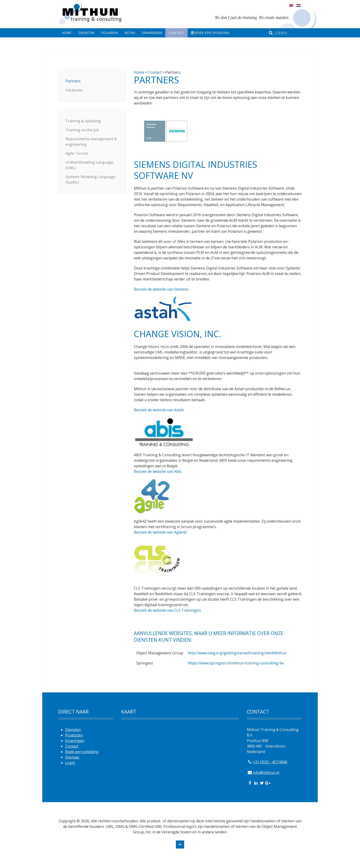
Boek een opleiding (210, 33)
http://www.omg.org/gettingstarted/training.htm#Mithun (237, 653)
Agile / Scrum (77, 153)
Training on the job (82, 130)
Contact (176, 33)
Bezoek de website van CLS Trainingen (167, 610)
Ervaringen (152, 33)
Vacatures (74, 90)
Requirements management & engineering (91, 142)
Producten (74, 735)
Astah (130, 33)
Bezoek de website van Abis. (158, 471)
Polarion (110, 33)
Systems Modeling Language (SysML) (90, 179)
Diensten (86, 33)
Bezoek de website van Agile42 (160, 532)
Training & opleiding (83, 121)
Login (70, 763)
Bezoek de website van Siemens (161, 289)
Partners (73, 81)
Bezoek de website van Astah (159, 410)
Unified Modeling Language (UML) (89, 165)
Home (67, 33)
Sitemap (72, 757)
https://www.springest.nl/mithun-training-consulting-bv (236, 663)
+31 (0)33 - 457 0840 (270, 762)
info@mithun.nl (266, 773)
